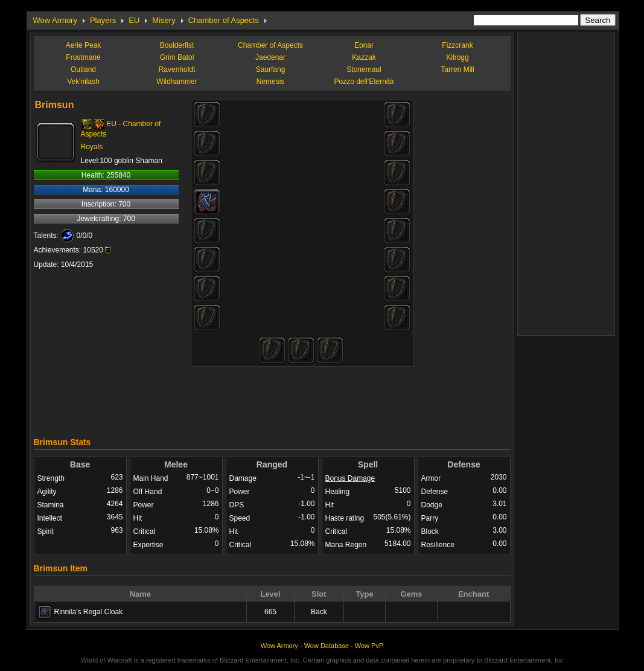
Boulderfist (177, 45)
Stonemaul (364, 69)
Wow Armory (55, 20)
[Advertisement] (272, 399)
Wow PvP (369, 646)
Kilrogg (457, 57)
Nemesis (271, 82)
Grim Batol (177, 57)
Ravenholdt (177, 69)
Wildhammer (177, 82)
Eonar (364, 45)
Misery (164, 20)
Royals (92, 147)
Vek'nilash (83, 82)
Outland (83, 69)
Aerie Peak (84, 45)
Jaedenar (270, 57)
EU (134, 20)
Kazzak (364, 57)
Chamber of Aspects (224, 20)
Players (103, 20)
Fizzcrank (457, 45)
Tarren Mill (457, 69)
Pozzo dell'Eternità (364, 82)
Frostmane (83, 57)
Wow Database (327, 646)
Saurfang (271, 69)
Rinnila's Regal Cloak (89, 612)
